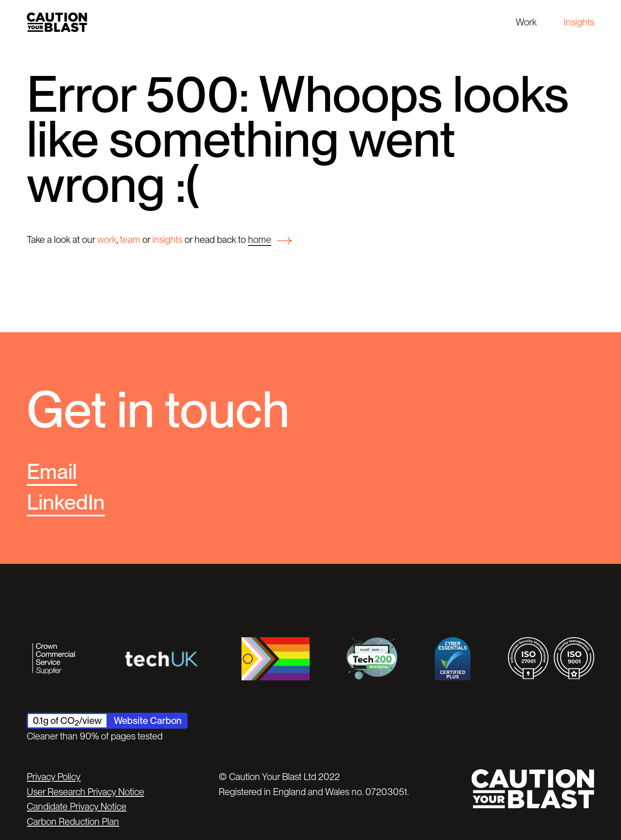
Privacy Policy (54, 777)
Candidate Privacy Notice (77, 806)
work (107, 239)
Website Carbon (148, 720)
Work (526, 22)
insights (167, 239)
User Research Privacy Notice (85, 792)
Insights (579, 22)
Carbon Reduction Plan (73, 821)
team (130, 239)
